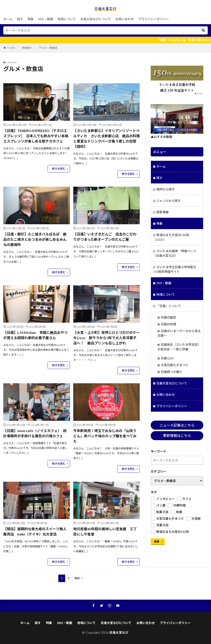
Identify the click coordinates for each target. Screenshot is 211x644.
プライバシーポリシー (154, 19)
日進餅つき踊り (172, 372)
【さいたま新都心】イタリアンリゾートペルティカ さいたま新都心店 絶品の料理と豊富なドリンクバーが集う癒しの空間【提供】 (106, 138)
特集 (30, 19)
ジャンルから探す (169, 201)
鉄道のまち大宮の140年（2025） (171, 237)
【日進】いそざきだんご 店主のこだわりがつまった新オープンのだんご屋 (105, 237)
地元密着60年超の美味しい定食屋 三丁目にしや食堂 (105, 531)
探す (20, 19)
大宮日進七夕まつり (175, 365)
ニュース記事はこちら (177, 425)
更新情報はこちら (177, 435)
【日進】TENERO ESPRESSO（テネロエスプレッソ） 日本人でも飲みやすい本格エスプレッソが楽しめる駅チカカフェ (36, 136)
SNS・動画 (46, 19)
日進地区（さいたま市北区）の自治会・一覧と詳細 (179, 347)
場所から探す (166, 189)
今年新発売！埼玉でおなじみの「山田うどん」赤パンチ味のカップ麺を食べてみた (105, 436)
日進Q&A (167, 358)
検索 (157, 542)
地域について (67, 19)
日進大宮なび (119, 632)
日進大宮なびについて (96, 19)
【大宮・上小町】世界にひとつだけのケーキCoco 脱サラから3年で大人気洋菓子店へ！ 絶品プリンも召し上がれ (106, 338)
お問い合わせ (125, 19)
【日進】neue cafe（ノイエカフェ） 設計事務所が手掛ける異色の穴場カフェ (35, 433)
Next (77, 578)
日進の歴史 (168, 317)
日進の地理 (168, 324)
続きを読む (59, 169)
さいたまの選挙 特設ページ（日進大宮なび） (175, 253)
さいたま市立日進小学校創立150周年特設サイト (175, 269)
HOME (11, 48)
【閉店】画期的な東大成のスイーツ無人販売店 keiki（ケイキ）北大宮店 (35, 531)
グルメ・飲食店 (48, 48)
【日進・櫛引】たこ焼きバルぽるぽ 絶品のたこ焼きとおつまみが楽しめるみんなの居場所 (35, 239)
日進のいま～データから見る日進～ (179, 333)
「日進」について (169, 306)
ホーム (8, 19)
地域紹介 (27, 48)
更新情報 (163, 212)
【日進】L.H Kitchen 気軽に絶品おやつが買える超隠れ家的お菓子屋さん (35, 335)
